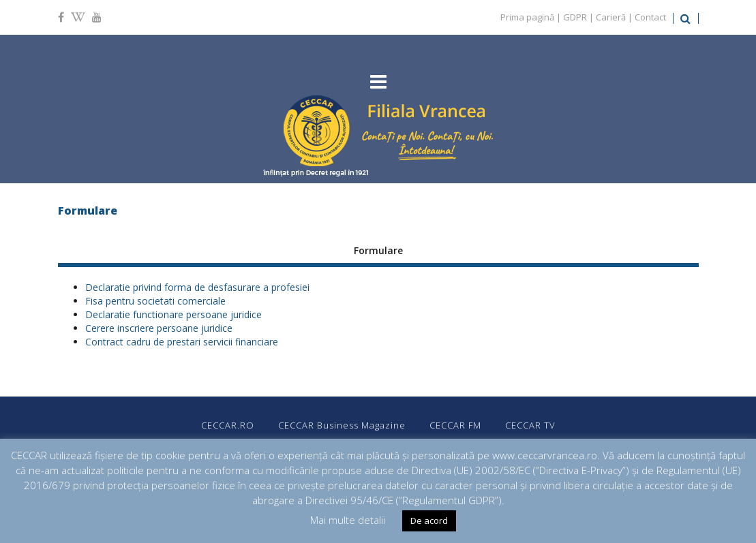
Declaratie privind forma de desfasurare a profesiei (197, 287)
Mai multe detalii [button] (348, 520)
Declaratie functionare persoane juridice (173, 314)
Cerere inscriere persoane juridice (159, 328)
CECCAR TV (530, 425)
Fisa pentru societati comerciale (155, 301)
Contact (650, 17)
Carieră (611, 17)
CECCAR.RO (228, 425)
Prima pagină (527, 17)
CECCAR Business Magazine (342, 425)
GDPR (575, 17)
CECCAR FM (455, 425)
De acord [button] (429, 521)
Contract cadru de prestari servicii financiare (182, 342)
